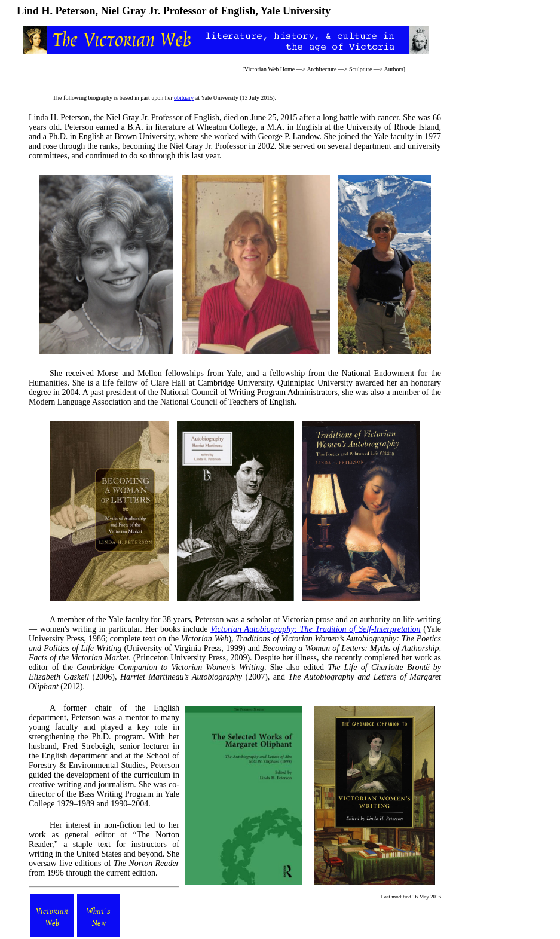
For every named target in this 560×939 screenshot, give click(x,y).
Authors (393, 69)
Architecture (322, 69)
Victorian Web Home (270, 69)
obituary (184, 98)
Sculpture (360, 69)
